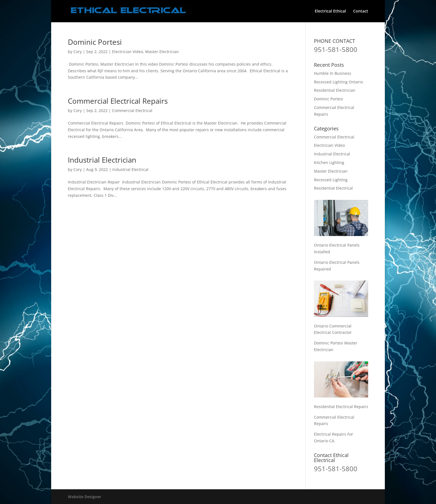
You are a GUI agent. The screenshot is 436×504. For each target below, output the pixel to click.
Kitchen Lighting (329, 162)
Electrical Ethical (330, 11)
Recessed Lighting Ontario (338, 82)
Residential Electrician (335, 90)
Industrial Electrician (102, 160)
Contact (361, 11)
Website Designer (85, 497)
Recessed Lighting (331, 180)
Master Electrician (162, 52)
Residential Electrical (333, 188)
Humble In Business (333, 73)
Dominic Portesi (95, 42)
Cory (78, 52)
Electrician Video (127, 52)
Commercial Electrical (132, 111)
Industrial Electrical (130, 169)
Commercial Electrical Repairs (118, 101)
